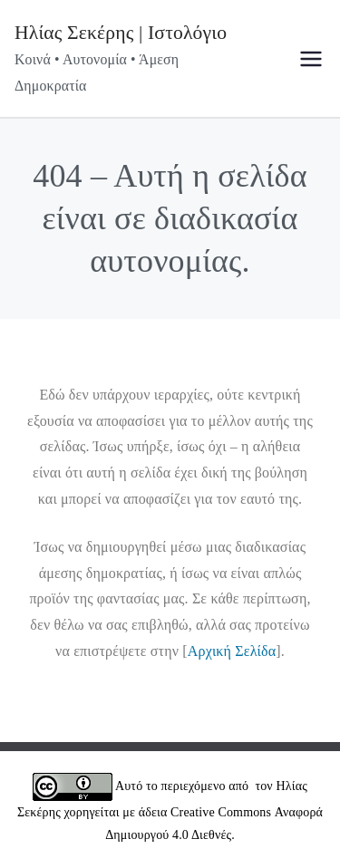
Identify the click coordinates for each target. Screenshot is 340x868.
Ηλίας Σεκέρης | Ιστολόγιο (121, 33)
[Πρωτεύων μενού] (311, 59)
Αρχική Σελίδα (232, 651)
